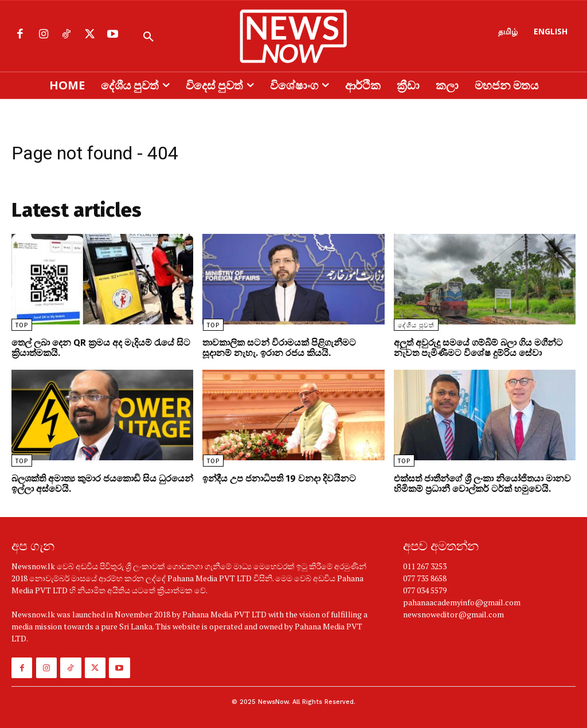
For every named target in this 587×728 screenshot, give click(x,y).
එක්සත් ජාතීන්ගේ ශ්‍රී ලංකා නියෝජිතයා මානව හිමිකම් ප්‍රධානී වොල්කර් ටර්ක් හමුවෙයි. (482, 484)
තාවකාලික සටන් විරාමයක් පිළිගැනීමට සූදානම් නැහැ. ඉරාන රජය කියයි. (279, 348)
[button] (148, 37)
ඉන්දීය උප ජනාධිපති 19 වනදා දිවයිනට (279, 478)
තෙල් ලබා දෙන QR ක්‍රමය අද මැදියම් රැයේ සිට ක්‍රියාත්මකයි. (101, 348)
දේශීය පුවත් (416, 325)
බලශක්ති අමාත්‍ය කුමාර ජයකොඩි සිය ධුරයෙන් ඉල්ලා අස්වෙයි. (102, 484)
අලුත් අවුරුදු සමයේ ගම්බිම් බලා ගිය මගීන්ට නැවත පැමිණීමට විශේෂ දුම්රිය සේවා (478, 348)
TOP (22, 325)
